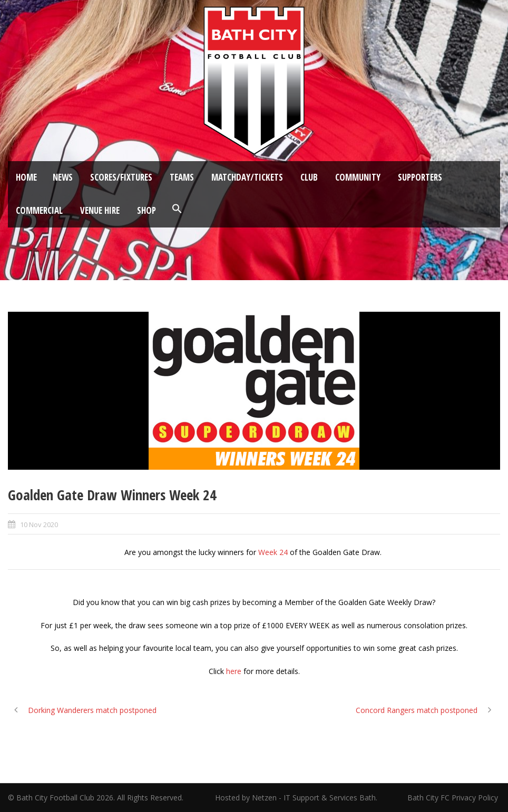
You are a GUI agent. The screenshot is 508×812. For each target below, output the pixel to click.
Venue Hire (100, 210)
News (63, 177)
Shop (146, 210)
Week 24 (273, 552)
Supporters (420, 177)
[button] (177, 209)
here (234, 671)
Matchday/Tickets (247, 177)
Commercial (39, 210)
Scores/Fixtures (121, 177)
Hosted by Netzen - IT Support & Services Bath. (296, 798)
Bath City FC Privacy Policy (454, 798)
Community (358, 177)
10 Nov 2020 (39, 524)
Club (309, 177)
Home (26, 177)
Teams (182, 177)
